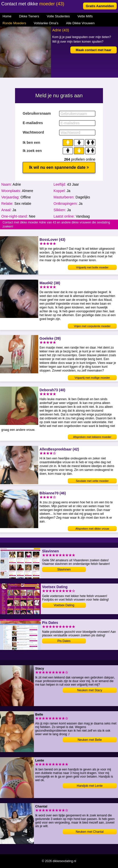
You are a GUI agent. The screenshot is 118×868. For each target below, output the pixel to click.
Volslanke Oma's (46, 23)
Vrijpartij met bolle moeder (92, 267)
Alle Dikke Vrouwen (80, 23)
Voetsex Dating (64, 605)
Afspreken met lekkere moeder (92, 437)
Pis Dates (64, 641)
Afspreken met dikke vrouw (92, 529)
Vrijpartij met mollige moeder (92, 378)
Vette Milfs (85, 16)
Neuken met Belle (90, 740)
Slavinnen (64, 569)
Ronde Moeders (14, 23)
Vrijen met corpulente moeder (92, 326)
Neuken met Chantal (90, 832)
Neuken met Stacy (90, 690)
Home (7, 16)
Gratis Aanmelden (100, 6)
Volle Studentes (58, 16)
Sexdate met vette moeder (92, 481)
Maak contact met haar (94, 50)
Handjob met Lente (90, 786)
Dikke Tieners (29, 16)
